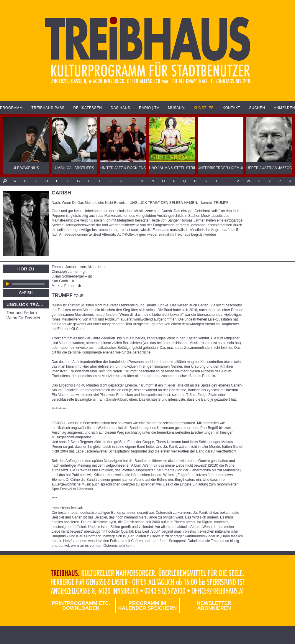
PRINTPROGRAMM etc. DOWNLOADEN (81, 606)
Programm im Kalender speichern (147, 606)
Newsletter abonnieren (214, 606)
